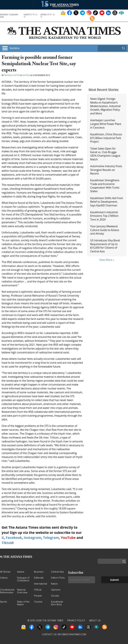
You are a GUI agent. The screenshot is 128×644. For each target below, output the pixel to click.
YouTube (68, 538)
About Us (95, 620)
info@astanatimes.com (72, 634)
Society (55, 596)
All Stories (5, 572)
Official (38, 590)
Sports (3, 602)
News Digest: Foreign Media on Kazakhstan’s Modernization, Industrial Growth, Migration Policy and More (105, 106)
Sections (15, 48)
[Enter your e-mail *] (82, 580)
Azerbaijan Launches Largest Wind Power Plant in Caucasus (106, 124)
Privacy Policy (76, 620)
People (38, 596)
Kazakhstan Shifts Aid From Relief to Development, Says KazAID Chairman (107, 202)
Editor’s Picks (58, 578)
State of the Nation (23, 603)
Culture (4, 578)
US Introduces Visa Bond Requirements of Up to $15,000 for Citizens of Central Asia (105, 246)
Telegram (51, 538)
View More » (107, 260)
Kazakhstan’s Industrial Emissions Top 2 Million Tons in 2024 (104, 216)
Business (39, 572)
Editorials (39, 578)
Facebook (14, 538)
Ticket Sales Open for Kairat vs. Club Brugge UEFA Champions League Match (105, 154)
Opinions (56, 590)
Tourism (38, 602)
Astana (21, 572)
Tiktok (7, 543)
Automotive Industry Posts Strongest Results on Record (106, 170)
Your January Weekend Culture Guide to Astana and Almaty (105, 230)
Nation (26, 75)
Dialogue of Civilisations (23, 579)
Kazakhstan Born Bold (57, 603)
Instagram (33, 538)
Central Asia (57, 572)
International (41, 584)
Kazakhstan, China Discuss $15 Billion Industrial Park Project (106, 138)
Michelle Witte (12, 75)
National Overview (22, 591)
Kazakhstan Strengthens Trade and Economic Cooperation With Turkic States (105, 186)
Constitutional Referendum (7, 591)
